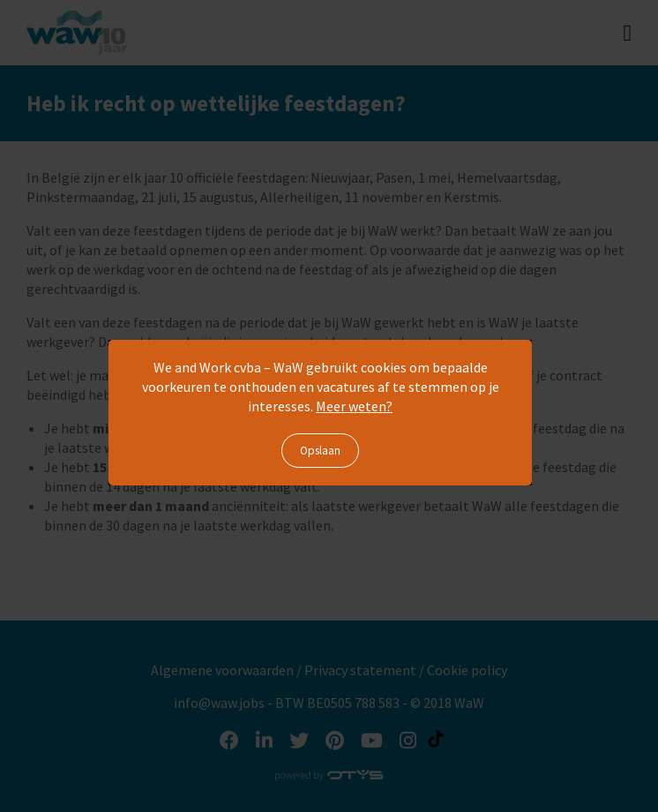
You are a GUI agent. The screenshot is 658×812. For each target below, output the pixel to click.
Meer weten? (354, 406)
